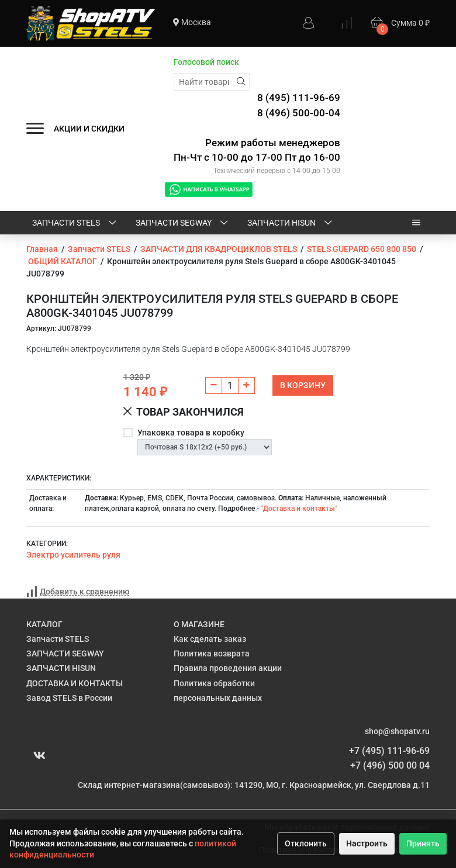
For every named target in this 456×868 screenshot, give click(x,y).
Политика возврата (212, 653)
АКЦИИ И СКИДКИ (89, 129)
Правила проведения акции (228, 668)
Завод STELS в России (69, 698)
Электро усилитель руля (73, 555)
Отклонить (306, 843)
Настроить (367, 843)
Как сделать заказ (210, 639)
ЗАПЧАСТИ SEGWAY (183, 223)
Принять (423, 843)
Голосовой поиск (206, 62)
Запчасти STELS (75, 223)
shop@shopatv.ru (397, 731)
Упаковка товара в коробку (191, 433)
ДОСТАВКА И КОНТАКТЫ (75, 683)
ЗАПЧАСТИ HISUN (291, 223)
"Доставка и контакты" (299, 509)
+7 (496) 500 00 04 (390, 765)
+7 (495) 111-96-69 (389, 751)
